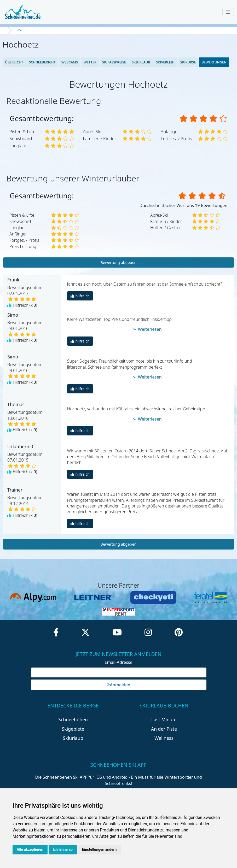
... (5, 30)
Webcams (70, 62)
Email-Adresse (119, 662)
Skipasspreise (114, 62)
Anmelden (118, 685)
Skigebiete (73, 729)
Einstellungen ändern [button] (99, 849)
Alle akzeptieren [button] (30, 849)
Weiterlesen (147, 329)
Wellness (164, 738)
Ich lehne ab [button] (63, 849)
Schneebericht (42, 62)
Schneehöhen (73, 719)
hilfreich (80, 296)
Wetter (90, 62)
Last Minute (164, 719)
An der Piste (164, 729)
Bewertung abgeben (119, 262)
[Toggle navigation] (228, 12)
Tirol (18, 30)
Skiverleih (165, 62)
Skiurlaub (141, 62)
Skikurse (188, 62)
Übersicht (14, 62)
